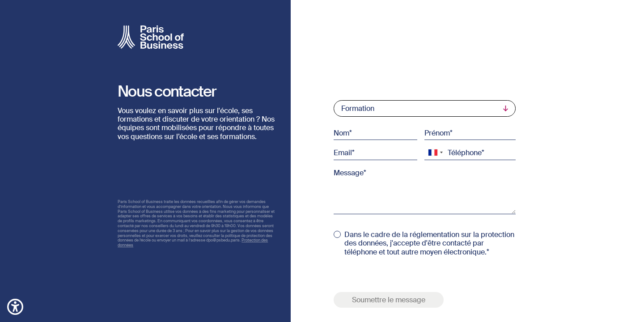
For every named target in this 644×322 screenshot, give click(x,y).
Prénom (437, 133)
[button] (15, 306)
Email (343, 153)
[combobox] (435, 153)
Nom (341, 133)
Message (349, 172)
